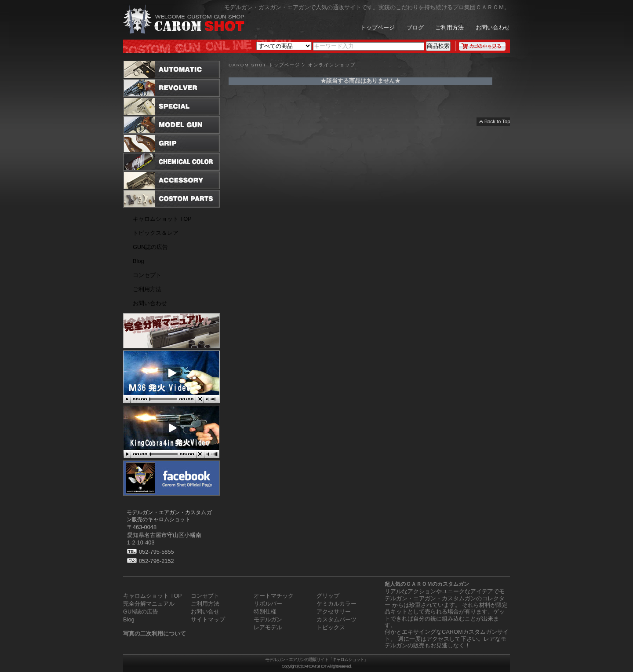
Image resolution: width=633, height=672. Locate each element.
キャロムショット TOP (162, 219)
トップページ (378, 28)
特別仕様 (265, 612)
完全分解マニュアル (149, 604)
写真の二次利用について (155, 634)
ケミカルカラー (337, 604)
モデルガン (268, 619)
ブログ (415, 28)
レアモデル (268, 627)
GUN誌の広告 (150, 247)
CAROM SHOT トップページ (264, 65)
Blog (138, 261)
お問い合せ (205, 612)
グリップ (328, 596)
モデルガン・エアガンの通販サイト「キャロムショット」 (316, 659)
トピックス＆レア (156, 233)
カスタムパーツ (337, 619)
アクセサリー (334, 612)
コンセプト (147, 275)
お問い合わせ (493, 28)
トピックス (331, 627)
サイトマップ (208, 619)
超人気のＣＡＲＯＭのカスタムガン (427, 584)
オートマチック (274, 596)
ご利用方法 (449, 28)
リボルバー (268, 604)
